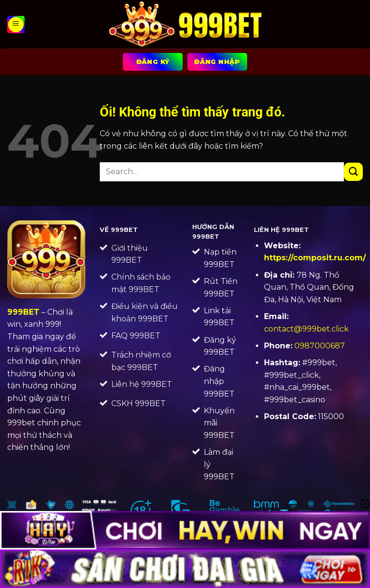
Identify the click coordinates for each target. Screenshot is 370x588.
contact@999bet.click (306, 329)
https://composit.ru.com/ (315, 258)
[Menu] (16, 25)
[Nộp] (353, 172)
